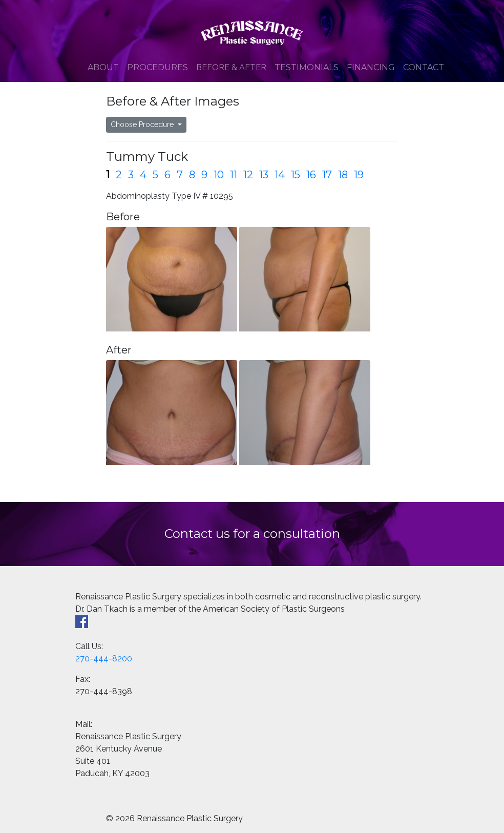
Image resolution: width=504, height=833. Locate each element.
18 (343, 175)
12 (248, 175)
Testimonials (307, 67)
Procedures (157, 67)
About (103, 67)
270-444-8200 (104, 659)
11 (234, 175)
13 (264, 175)
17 (327, 175)
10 (219, 175)
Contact (424, 67)
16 (311, 175)
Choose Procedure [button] (143, 124)
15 (296, 175)
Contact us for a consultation (252, 534)
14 (280, 175)
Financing (371, 67)
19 (359, 175)
